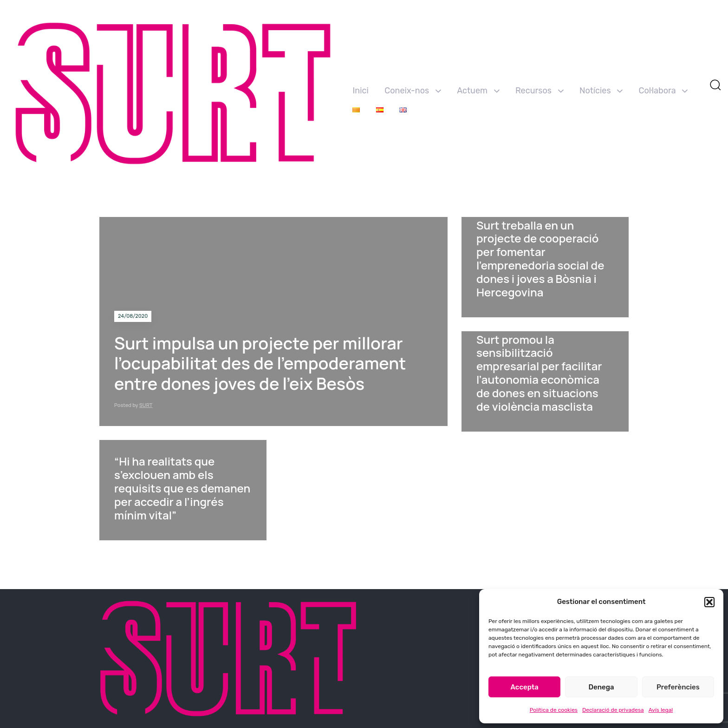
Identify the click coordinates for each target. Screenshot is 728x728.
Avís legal (661, 710)
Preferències (678, 687)
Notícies (601, 91)
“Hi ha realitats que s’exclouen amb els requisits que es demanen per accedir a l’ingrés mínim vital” (182, 488)
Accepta (525, 687)
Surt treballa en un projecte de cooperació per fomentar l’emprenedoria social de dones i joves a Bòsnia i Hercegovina (540, 259)
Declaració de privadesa (613, 710)
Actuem (478, 91)
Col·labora (663, 91)
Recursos (539, 91)
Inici (360, 91)
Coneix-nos (413, 91)
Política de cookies (554, 710)
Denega (601, 687)
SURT (146, 405)
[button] (709, 602)
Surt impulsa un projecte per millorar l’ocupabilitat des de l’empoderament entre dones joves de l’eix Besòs (260, 363)
